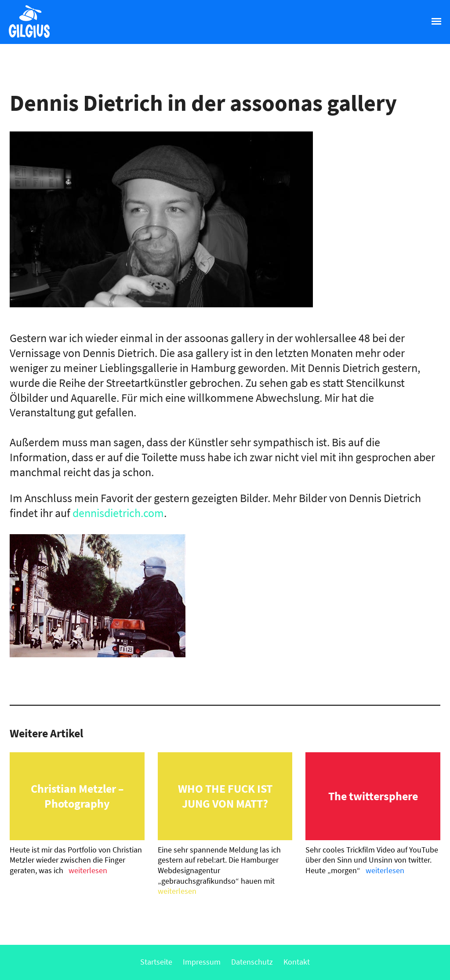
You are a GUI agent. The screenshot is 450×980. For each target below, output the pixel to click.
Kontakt (297, 962)
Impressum (202, 962)
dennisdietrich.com (118, 513)
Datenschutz (252, 962)
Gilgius (25, 37)
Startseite (156, 962)
